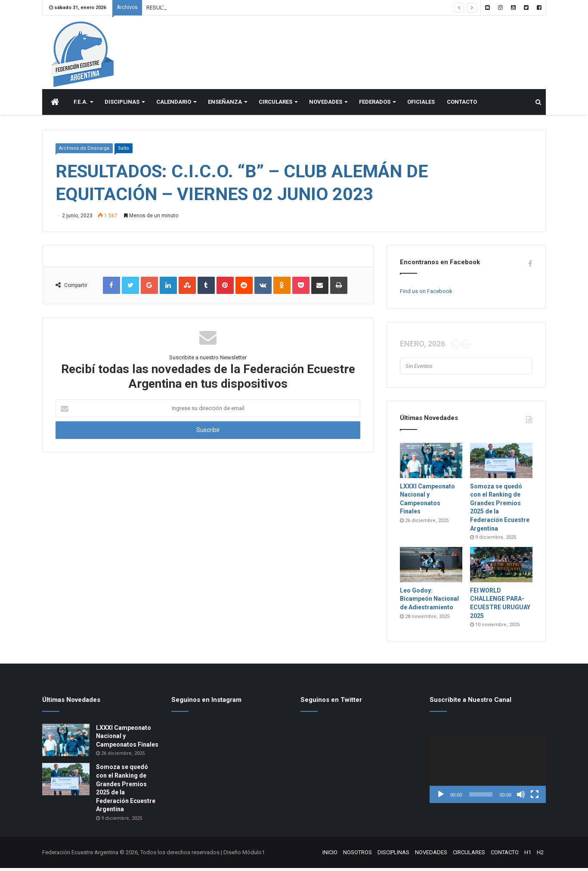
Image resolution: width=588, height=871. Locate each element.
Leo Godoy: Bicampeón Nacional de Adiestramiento (429, 602)
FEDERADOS (375, 105)
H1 (528, 855)
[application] (488, 773)
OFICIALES (421, 105)
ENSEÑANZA (225, 105)
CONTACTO (462, 105)
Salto (124, 151)
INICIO (330, 855)
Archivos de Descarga (84, 151)
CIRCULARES (275, 105)
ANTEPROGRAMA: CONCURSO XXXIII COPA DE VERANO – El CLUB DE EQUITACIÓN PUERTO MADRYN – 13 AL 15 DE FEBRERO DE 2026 (312, 8)
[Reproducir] (441, 797)
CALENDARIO (174, 105)
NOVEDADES (326, 105)
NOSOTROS (357, 855)
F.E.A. (81, 105)
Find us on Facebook (426, 294)
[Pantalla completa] (535, 797)
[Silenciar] (521, 797)
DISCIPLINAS (122, 105)
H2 (540, 855)
